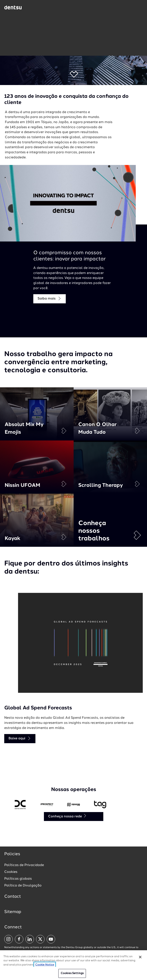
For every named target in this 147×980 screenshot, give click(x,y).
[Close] (140, 957)
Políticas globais (18, 879)
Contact (13, 897)
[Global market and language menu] (34, 8)
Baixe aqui (20, 738)
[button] (73, 74)
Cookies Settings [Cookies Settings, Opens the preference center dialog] (72, 973)
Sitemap (13, 912)
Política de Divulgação (23, 886)
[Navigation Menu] (140, 8)
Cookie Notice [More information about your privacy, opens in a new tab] (45, 965)
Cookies (11, 872)
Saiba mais (50, 299)
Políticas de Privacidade (24, 865)
